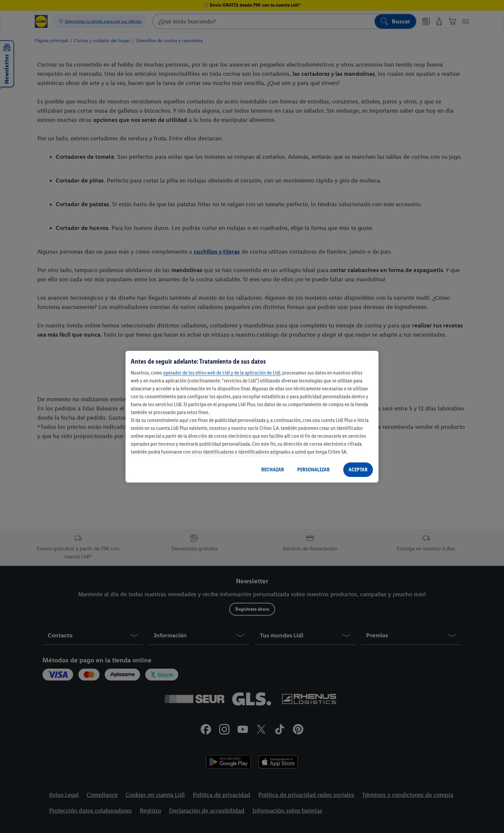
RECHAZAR (273, 470)
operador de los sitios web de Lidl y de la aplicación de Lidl (222, 373)
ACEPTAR (358, 470)
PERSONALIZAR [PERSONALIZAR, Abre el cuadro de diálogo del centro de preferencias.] (313, 470)
